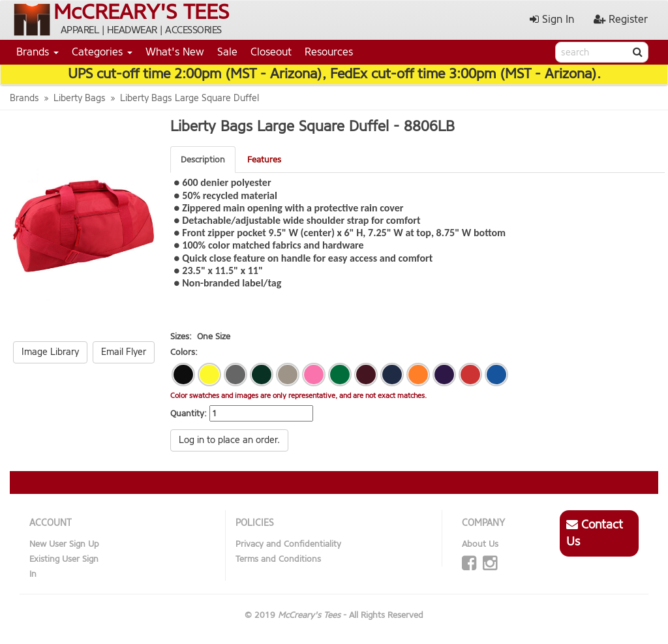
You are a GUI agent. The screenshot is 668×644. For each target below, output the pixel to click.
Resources (329, 52)
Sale (227, 52)
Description (203, 160)
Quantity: (189, 413)
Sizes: (181, 336)
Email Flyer (124, 352)
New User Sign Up (64, 544)
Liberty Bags (80, 98)
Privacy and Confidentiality (288, 544)
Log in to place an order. (229, 440)
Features (264, 160)
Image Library (50, 352)
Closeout (271, 52)
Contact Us (595, 533)
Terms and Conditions (278, 559)
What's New (175, 52)
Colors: (184, 352)
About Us (480, 544)
